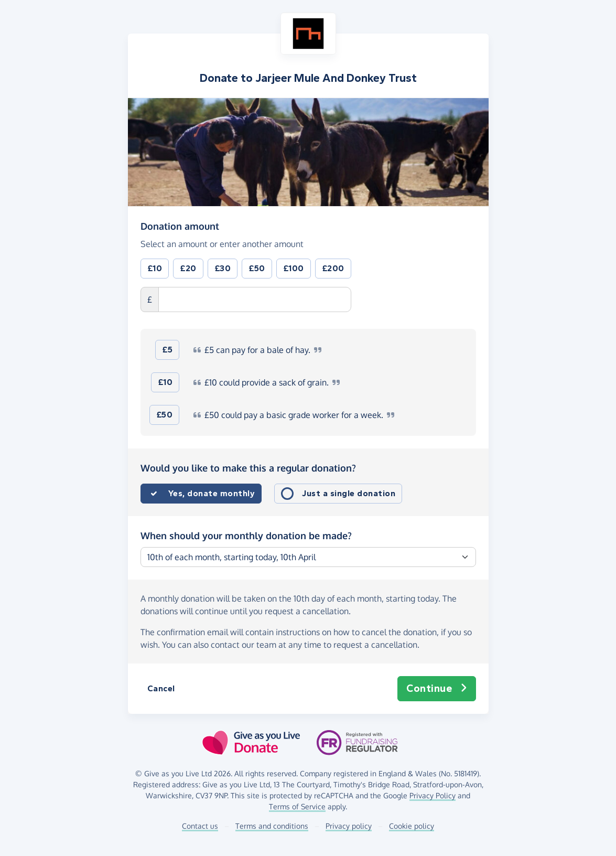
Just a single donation (349, 493)
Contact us (200, 826)
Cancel (161, 688)
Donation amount (180, 226)
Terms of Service (297, 806)
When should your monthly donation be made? (246, 536)
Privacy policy (349, 826)
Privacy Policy (433, 795)
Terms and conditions (272, 826)
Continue (437, 689)
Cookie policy (412, 826)
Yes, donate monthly (212, 493)
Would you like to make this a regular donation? (248, 468)
